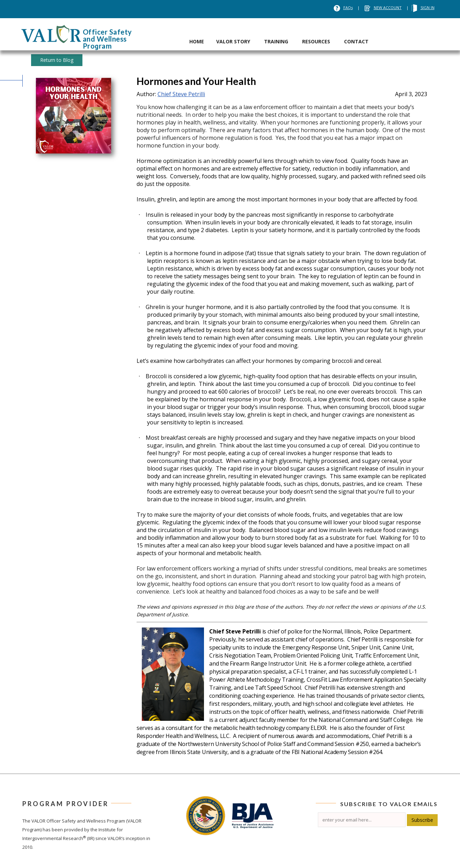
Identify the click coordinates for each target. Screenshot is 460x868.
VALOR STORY (233, 41)
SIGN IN (428, 8)
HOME (197, 41)
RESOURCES (316, 41)
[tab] (197, 34)
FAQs (348, 8)
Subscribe (422, 820)
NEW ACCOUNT (388, 8)
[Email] (362, 820)
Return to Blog (57, 60)
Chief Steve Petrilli (181, 94)
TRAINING (276, 41)
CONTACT (356, 41)
